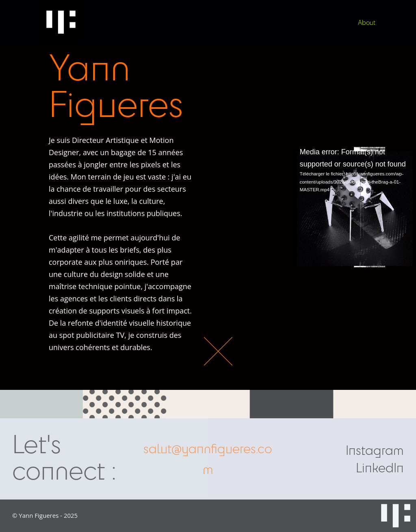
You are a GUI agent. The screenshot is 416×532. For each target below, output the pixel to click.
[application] (355, 207)
